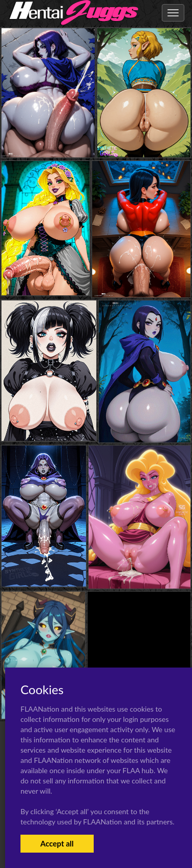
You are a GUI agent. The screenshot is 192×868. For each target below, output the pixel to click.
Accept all (57, 843)
